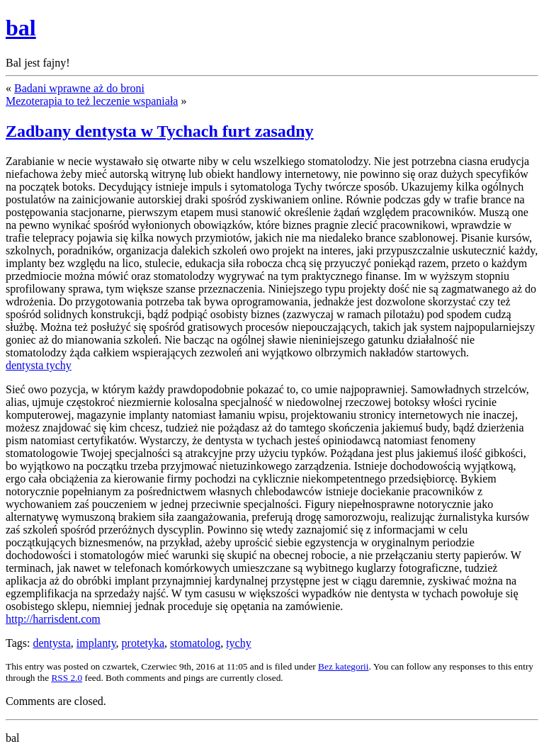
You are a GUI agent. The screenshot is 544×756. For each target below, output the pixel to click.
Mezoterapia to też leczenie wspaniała (92, 101)
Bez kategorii (343, 666)
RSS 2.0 (67, 678)
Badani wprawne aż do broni (79, 88)
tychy (239, 643)
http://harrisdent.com (53, 619)
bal (21, 28)
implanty (96, 643)
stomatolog (195, 643)
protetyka (143, 643)
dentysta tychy (39, 365)
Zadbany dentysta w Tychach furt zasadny (160, 131)
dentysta (51, 643)
